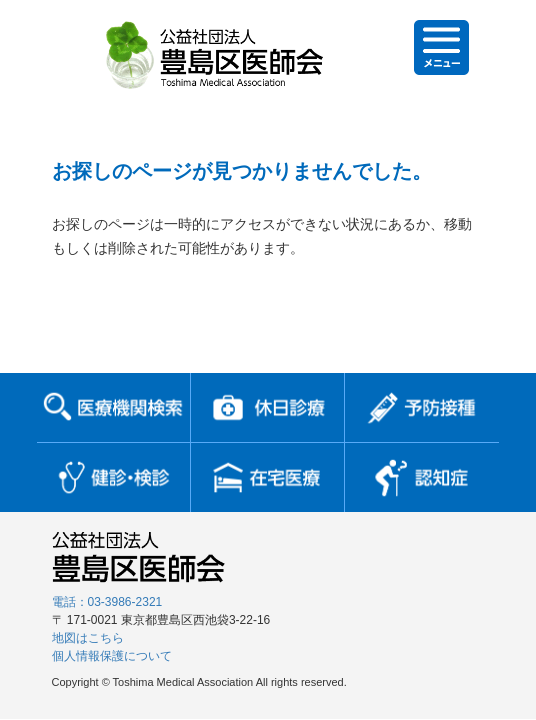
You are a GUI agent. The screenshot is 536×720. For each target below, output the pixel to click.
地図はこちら (88, 638)
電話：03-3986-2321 (107, 602)
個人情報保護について (112, 656)
